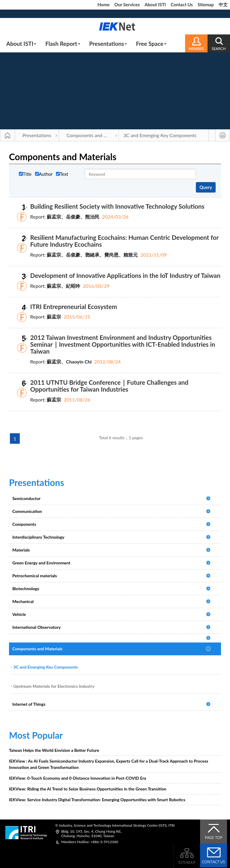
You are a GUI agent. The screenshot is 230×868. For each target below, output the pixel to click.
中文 (223, 4)
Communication (27, 511)
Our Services (127, 4)
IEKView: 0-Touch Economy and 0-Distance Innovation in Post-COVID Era (78, 778)
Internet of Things (29, 704)
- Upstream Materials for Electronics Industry (53, 686)
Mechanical (23, 601)
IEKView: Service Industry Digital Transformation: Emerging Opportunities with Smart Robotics (97, 800)
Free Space (151, 44)
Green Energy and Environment (41, 563)
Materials (21, 550)
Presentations (108, 44)
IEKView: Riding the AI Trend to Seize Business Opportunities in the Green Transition (88, 789)
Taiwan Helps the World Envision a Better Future (54, 750)
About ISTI (155, 4)
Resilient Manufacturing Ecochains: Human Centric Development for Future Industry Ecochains (124, 241)
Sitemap (206, 4)
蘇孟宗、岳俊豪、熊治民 (73, 217)
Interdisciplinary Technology (38, 537)
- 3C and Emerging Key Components (44, 667)
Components (24, 524)
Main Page (7, 135)
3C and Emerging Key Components (160, 135)
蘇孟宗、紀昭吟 (63, 286)
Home (103, 4)
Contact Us (182, 4)
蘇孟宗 (54, 317)
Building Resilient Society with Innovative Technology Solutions (117, 206)
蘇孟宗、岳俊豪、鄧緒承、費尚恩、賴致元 (92, 255)
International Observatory (37, 627)
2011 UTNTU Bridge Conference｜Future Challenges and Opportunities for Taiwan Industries (109, 386)
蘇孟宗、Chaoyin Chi (69, 362)
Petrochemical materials (35, 576)
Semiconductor (26, 498)
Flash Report (63, 44)
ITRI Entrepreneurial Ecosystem (74, 306)
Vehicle (19, 614)
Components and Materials (93, 135)
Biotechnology (26, 588)
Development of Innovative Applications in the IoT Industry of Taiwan (125, 275)
